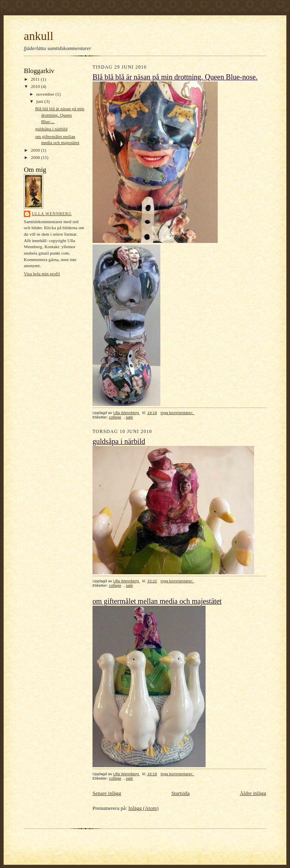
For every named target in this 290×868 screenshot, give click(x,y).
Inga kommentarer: (177, 413)
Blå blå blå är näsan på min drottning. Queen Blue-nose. (175, 77)
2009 (36, 150)
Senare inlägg (107, 793)
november (46, 94)
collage (115, 417)
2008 (36, 157)
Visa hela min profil (42, 274)
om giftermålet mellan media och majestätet (157, 601)
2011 (36, 79)
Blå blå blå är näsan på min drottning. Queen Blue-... (60, 115)
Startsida (181, 793)
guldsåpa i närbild (51, 129)
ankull (39, 36)
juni (40, 101)
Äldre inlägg (253, 793)
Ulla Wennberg (52, 214)
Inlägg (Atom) (144, 808)
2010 (36, 86)
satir (129, 417)
